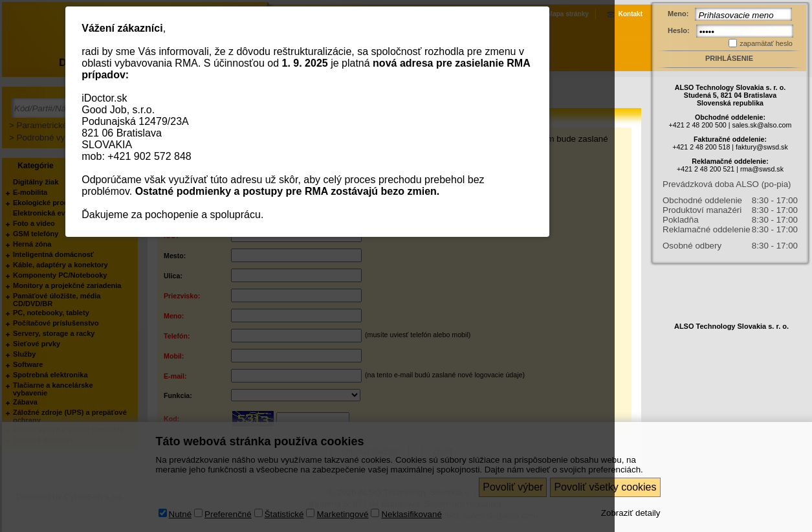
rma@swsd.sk (762, 169)
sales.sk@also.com (762, 125)
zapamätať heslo (766, 43)
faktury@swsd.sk (762, 147)
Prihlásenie (729, 58)
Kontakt (631, 14)
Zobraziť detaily (631, 513)
